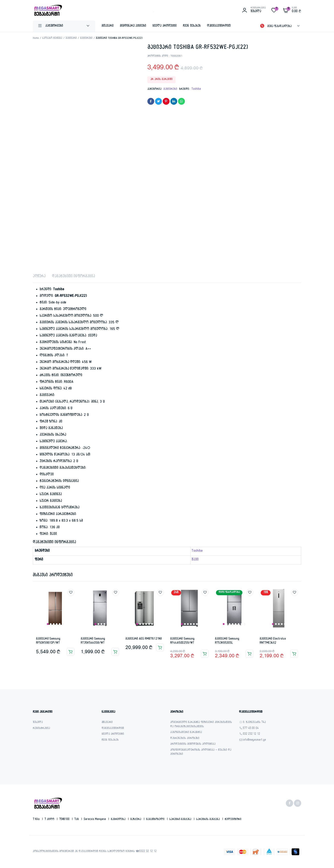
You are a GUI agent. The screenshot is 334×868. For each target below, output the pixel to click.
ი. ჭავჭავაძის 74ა (254, 723)
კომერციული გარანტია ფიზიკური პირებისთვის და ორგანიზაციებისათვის (201, 725)
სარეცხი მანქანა (181, 820)
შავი (195, 560)
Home (36, 38)
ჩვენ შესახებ (192, 26)
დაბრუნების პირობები (185, 739)
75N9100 (65, 820)
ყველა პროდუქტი (165, 26)
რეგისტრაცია (41, 729)
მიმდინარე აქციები (133, 26)
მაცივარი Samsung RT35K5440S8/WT (93, 641)
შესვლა (38, 723)
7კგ (77, 820)
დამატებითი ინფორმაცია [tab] (73, 277)
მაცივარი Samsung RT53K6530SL (227, 641)
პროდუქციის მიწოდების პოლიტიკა (193, 744)
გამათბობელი (156, 820)
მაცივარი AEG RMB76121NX (144, 639)
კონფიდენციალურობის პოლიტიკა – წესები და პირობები (201, 753)
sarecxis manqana (95, 820)
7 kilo (37, 820)
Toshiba (196, 89)
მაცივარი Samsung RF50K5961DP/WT (48, 641)
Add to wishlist (71, 592)
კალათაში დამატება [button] (71, 652)
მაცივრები (86, 38)
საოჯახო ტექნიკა (52, 38)
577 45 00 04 (251, 729)
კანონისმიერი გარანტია (186, 733)
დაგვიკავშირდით (219, 26)
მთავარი (108, 26)
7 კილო (50, 820)
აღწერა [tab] (39, 277)
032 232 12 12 (252, 734)
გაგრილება (119, 820)
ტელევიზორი (233, 820)
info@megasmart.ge (255, 740)
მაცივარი (71, 38)
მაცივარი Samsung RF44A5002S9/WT (182, 641)
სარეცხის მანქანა (208, 820)
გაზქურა (136, 820)
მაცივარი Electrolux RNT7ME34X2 (273, 641)
